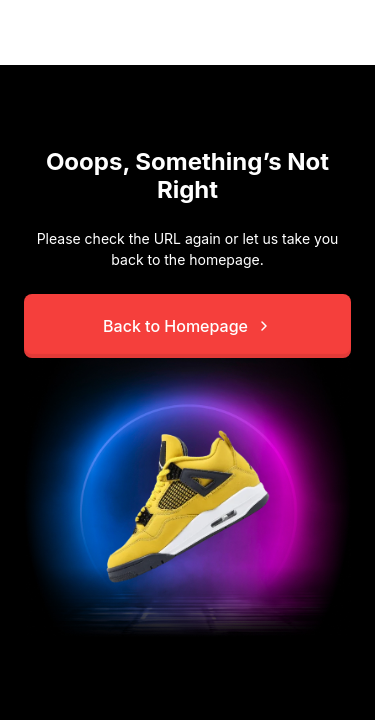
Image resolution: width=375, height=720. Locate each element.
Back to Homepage (187, 326)
